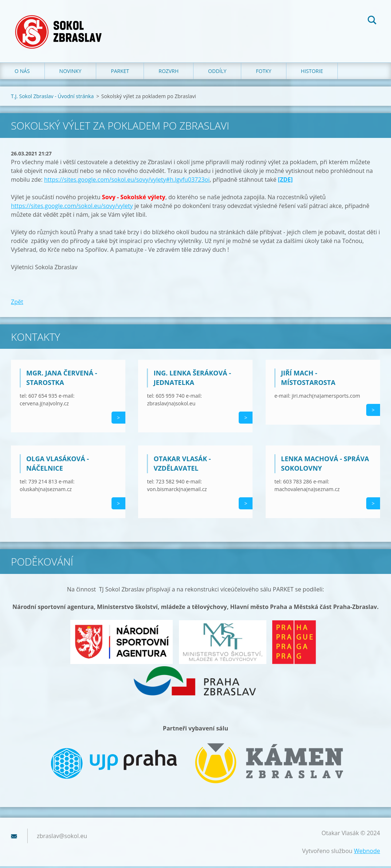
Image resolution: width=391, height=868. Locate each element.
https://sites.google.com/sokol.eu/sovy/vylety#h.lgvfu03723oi (127, 181)
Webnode (367, 853)
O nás (22, 73)
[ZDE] (286, 181)
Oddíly (217, 73)
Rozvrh (169, 73)
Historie (312, 73)
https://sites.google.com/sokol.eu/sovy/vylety (72, 208)
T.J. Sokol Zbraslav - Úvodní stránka (52, 98)
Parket (120, 73)
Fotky (263, 73)
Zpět (17, 304)
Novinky (71, 73)
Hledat (372, 21)
